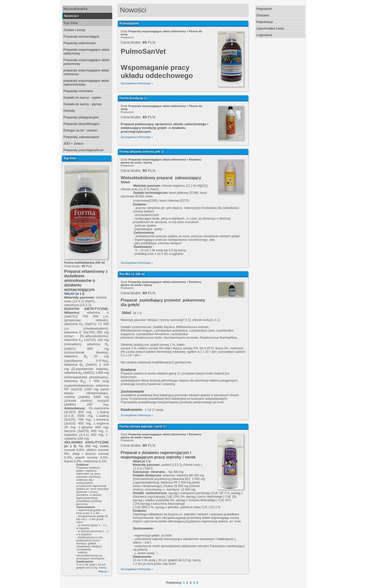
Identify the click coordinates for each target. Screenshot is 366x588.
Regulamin (264, 9)
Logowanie (264, 35)
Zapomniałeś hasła (270, 28)
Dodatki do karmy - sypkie (82, 98)
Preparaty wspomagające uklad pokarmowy (86, 62)
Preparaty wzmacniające (81, 36)
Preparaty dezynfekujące (82, 124)
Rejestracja (265, 22)
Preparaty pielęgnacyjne (81, 117)
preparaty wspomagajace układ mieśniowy (86, 72)
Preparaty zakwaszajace (81, 137)
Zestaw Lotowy (75, 30)
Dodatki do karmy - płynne (83, 104)
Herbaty (69, 111)
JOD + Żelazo (74, 143)
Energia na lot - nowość (81, 130)
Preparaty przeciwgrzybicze (84, 150)
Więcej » (103, 571)
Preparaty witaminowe (80, 43)
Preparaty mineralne (78, 91)
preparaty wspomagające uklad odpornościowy (86, 83)
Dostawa (263, 15)
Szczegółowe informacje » (137, 83)
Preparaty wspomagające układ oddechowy (86, 51)
